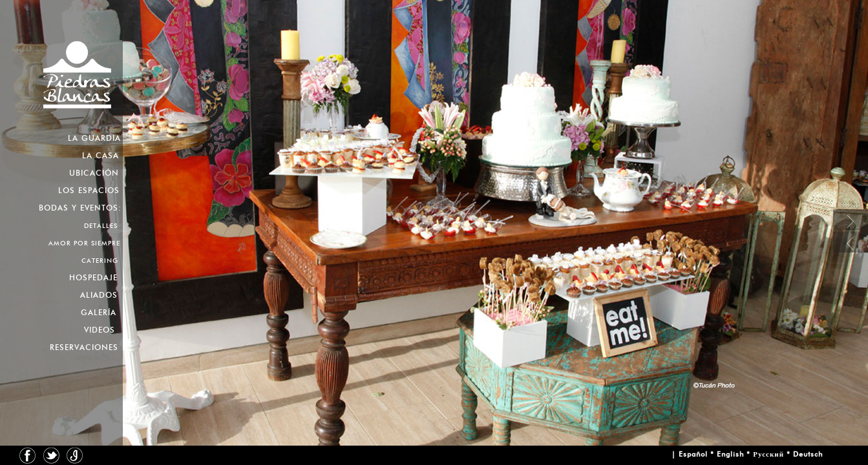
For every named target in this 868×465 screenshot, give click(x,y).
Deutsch (808, 454)
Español (693, 454)
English (730, 454)
